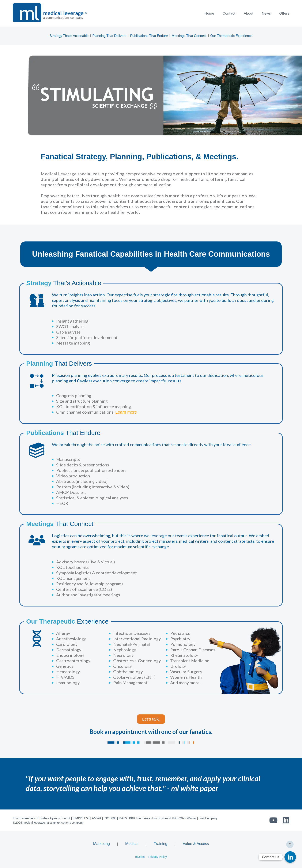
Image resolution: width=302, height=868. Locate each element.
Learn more (126, 412)
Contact (229, 13)
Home (209, 13)
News (266, 13)
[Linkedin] (290, 857)
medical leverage (34, 823)
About (248, 13)
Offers (284, 13)
